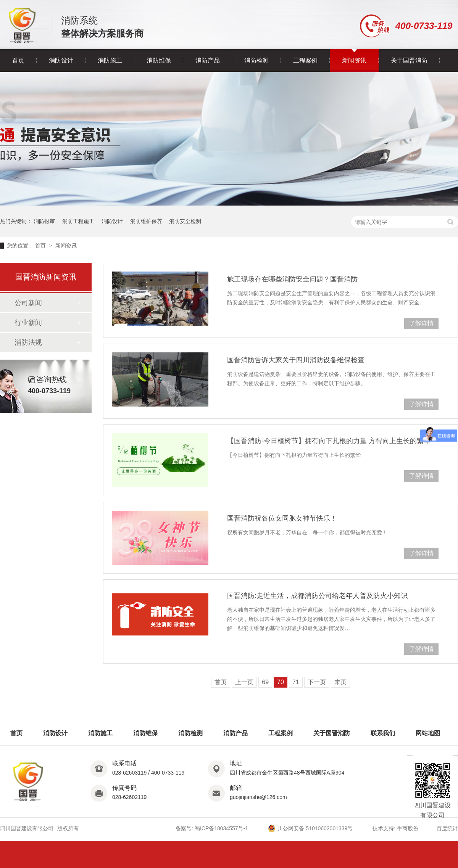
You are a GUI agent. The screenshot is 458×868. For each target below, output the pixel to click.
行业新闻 (28, 323)
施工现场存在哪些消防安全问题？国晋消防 (292, 279)
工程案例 (305, 60)
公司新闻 (28, 303)
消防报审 (44, 221)
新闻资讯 (354, 60)
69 (265, 682)
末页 (340, 682)
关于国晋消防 (409, 60)
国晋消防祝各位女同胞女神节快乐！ (282, 518)
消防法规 (28, 342)
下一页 (317, 682)
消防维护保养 (146, 221)
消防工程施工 (78, 221)
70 (281, 682)
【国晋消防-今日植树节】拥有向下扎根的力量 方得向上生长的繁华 (329, 441)
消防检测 (256, 60)
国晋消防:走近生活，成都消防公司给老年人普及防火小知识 (317, 596)
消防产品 (208, 60)
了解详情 (421, 323)
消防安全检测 (185, 221)
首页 (18, 60)
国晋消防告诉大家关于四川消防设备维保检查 (296, 360)
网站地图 (428, 733)
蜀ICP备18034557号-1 (221, 828)
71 (296, 682)
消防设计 (61, 60)
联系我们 (383, 733)
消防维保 (159, 60)
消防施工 (110, 60)
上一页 (244, 682)
